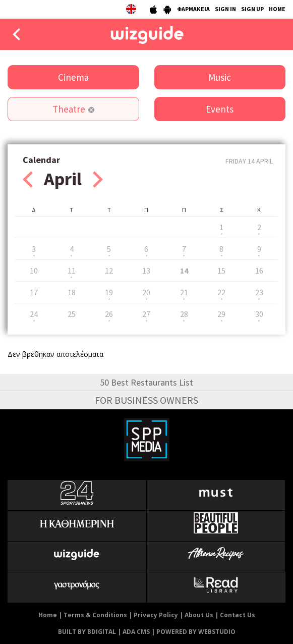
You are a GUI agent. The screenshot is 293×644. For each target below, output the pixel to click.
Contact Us (238, 615)
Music (220, 77)
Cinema (73, 77)
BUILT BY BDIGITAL (87, 632)
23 (259, 292)
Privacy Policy (156, 615)
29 (221, 314)
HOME (277, 9)
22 (221, 292)
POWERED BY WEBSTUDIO (196, 632)
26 (109, 314)
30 (259, 314)
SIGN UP (252, 9)
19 (109, 292)
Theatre (69, 109)
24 (34, 314)
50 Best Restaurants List (146, 382)
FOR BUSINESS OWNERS (146, 400)
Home (48, 615)
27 (146, 314)
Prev (28, 179)
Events (220, 109)
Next (98, 179)
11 (72, 271)
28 (184, 314)
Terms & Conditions (95, 615)
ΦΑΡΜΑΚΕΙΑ (193, 9)
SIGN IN (225, 9)
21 (184, 292)
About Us (199, 615)
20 (146, 292)
